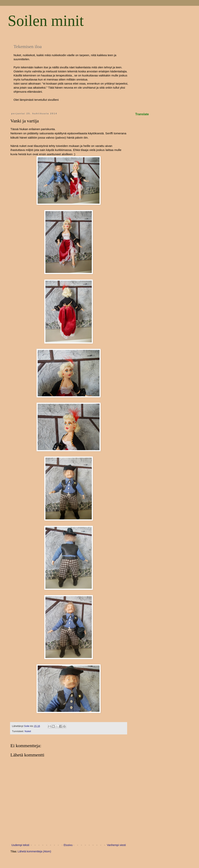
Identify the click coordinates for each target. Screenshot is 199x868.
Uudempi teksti (20, 845)
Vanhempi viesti (116, 845)
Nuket (28, 731)
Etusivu (68, 845)
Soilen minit (46, 21)
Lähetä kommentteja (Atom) (34, 851)
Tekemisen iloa (28, 47)
